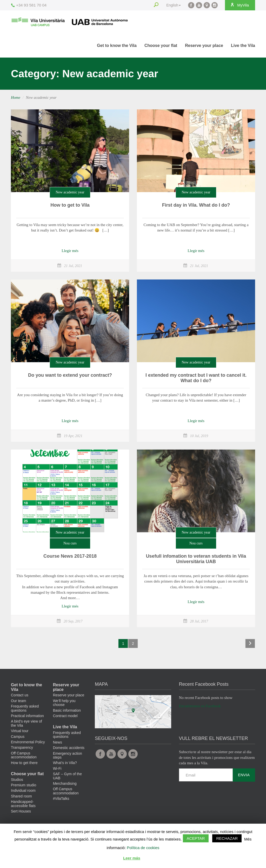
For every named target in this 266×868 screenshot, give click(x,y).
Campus (18, 737)
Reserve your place (204, 45)
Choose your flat (161, 45)
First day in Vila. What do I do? (196, 205)
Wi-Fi (57, 768)
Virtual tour (20, 731)
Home (16, 97)
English (174, 5)
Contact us (20, 695)
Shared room (21, 796)
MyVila (240, 5)
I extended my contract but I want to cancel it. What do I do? (196, 378)
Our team (18, 701)
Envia (244, 775)
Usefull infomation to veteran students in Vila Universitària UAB (196, 559)
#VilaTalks (61, 799)
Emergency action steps (68, 755)
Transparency (22, 747)
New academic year (70, 192)
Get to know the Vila (117, 45)
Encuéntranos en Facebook (200, 706)
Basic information (67, 710)
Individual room (23, 790)
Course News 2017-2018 (70, 556)
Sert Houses (21, 811)
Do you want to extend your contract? (70, 375)
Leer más (132, 858)
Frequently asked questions (25, 708)
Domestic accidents (69, 748)
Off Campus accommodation (24, 755)
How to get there (24, 763)
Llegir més (70, 251)
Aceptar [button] (196, 838)
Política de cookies (143, 848)
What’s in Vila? (65, 763)
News (58, 742)
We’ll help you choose (64, 703)
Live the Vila (243, 45)
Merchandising (65, 783)
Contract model (65, 716)
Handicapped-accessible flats (23, 804)
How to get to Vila (70, 205)
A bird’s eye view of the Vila (26, 723)
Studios (17, 780)
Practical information (27, 716)
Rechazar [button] (227, 838)
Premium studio (24, 785)
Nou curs (70, 543)
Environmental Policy (28, 742)
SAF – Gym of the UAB (67, 776)
